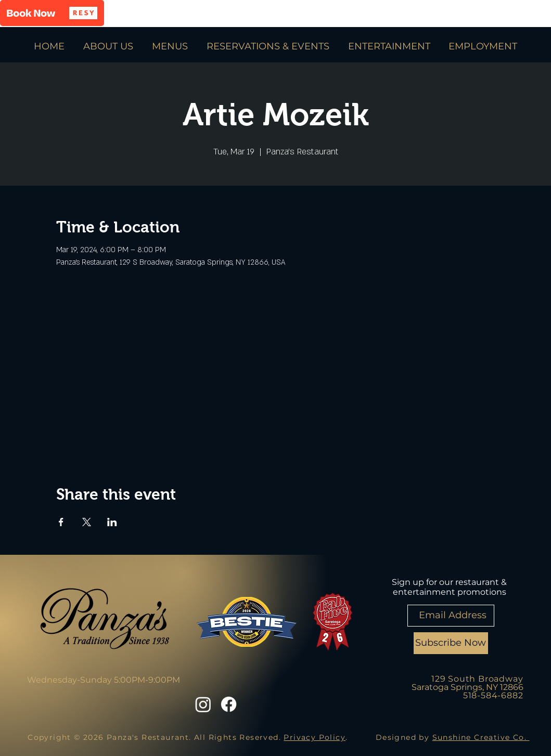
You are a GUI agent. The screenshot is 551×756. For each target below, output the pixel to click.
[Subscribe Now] (451, 643)
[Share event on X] (87, 522)
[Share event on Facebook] (61, 522)
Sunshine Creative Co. (481, 737)
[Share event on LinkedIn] (112, 522)
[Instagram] (203, 704)
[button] (52, 13)
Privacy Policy (315, 737)
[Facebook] (229, 704)
